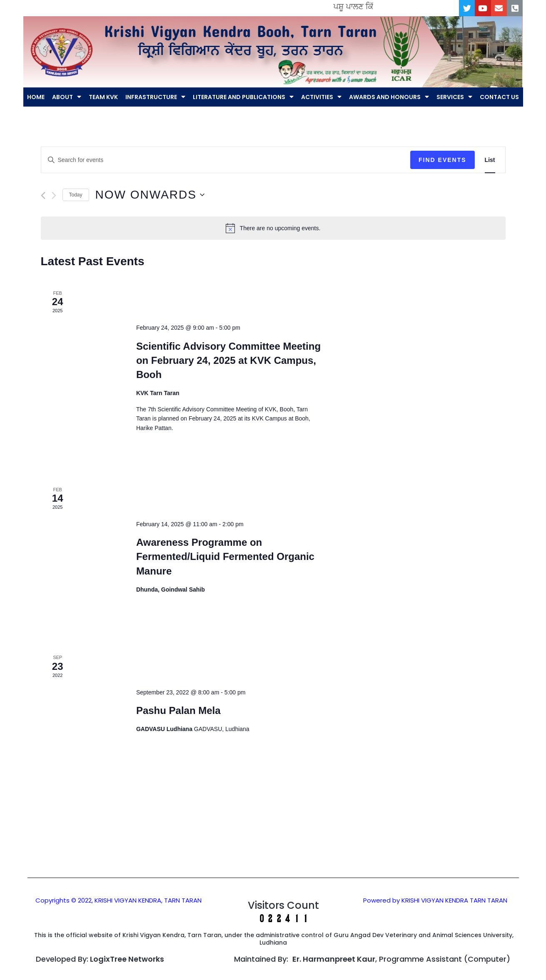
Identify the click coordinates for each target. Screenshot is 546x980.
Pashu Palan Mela (178, 711)
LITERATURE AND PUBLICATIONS (243, 98)
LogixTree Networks (127, 959)
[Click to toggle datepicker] (150, 196)
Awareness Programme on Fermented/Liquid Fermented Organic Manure (225, 557)
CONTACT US (499, 97)
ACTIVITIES (321, 98)
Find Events (443, 160)
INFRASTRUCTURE (155, 98)
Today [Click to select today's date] (76, 195)
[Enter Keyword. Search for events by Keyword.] (226, 160)
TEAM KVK (103, 97)
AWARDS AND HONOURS (389, 98)
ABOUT (67, 98)
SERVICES (454, 98)
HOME (36, 97)
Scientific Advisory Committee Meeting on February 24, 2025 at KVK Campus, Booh (228, 361)
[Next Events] (54, 196)
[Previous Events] (43, 196)
